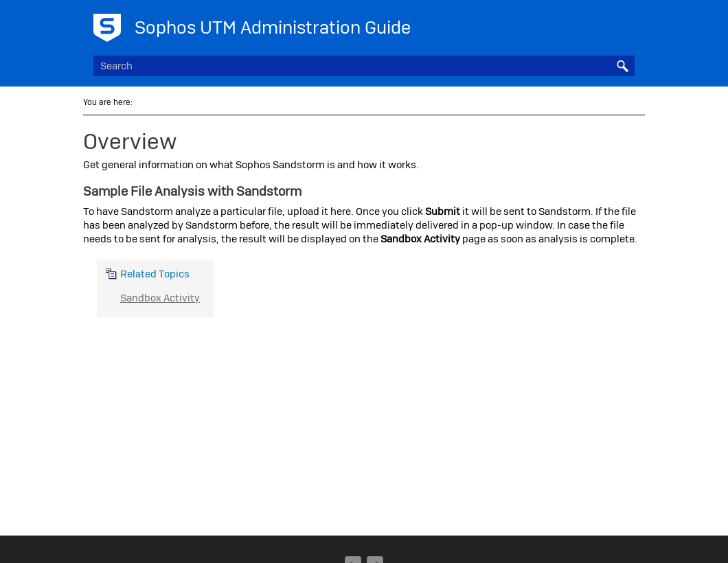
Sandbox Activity (160, 298)
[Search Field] (364, 66)
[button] (622, 66)
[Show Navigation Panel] (627, 24)
